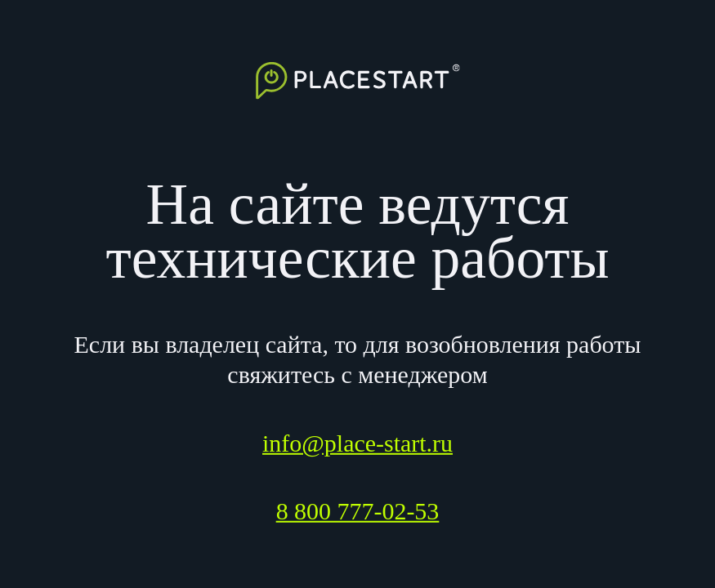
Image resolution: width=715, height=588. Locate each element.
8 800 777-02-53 (358, 511)
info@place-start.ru (357, 443)
